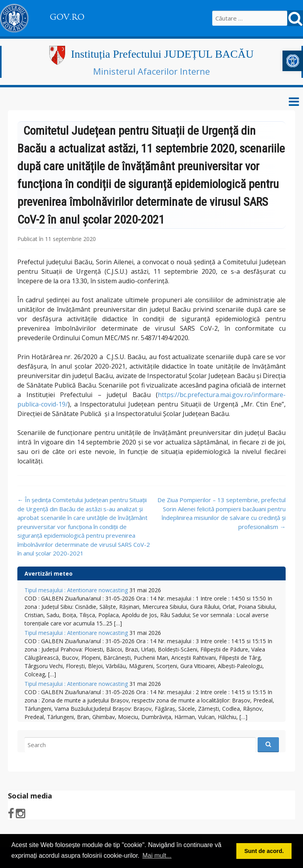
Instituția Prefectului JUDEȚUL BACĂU (162, 54)
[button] (293, 61)
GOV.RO (67, 17)
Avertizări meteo (49, 573)
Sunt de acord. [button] (264, 851)
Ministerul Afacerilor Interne (151, 71)
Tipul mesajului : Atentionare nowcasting (76, 590)
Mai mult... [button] (157, 856)
